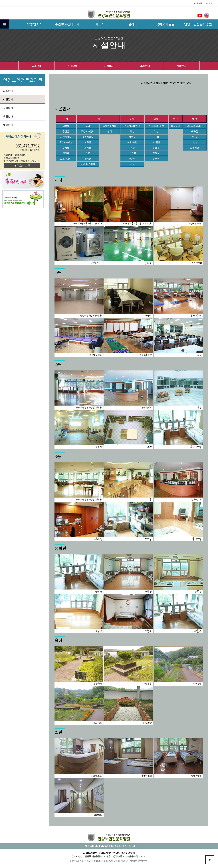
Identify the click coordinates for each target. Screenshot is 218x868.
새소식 (100, 24)
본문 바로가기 (0, 0)
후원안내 (145, 66)
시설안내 (73, 66)
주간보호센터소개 (67, 24)
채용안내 (181, 66)
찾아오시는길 (165, 24)
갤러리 (133, 24)
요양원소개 (35, 24)
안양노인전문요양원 (198, 24)
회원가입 (211, 4)
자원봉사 (109, 66)
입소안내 (37, 66)
